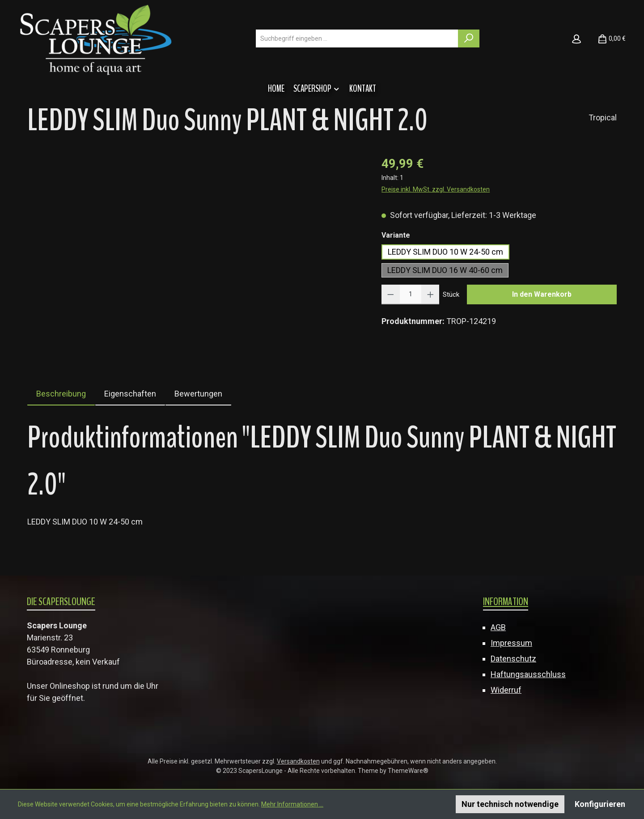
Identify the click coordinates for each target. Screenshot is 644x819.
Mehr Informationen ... (292, 804)
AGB (498, 627)
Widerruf (506, 690)
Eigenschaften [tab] (130, 394)
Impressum (511, 643)
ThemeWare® (408, 771)
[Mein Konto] (576, 38)
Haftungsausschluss (528, 674)
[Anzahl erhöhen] (430, 294)
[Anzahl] (411, 294)
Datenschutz (513, 659)
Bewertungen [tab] (198, 394)
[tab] (61, 394)
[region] (195, 251)
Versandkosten (298, 761)
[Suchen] (469, 38)
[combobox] (357, 38)
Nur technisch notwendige (510, 804)
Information (506, 601)
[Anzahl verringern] (391, 294)
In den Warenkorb (542, 294)
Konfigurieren (600, 804)
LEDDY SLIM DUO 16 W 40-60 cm (445, 270)
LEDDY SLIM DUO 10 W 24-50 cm (445, 252)
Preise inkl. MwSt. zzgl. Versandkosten (436, 189)
